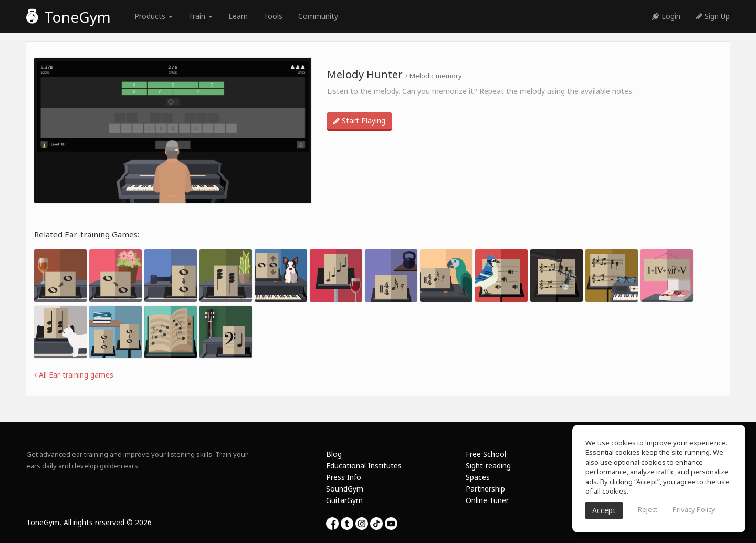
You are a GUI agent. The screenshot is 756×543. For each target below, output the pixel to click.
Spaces (478, 477)
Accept (604, 510)
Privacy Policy (694, 509)
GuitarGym (344, 500)
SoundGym (345, 489)
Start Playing (359, 121)
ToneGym (69, 17)
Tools (273, 16)
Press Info (344, 477)
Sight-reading (488, 466)
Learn (238, 16)
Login (666, 16)
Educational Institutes (364, 466)
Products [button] (154, 16)
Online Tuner (487, 500)
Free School (486, 454)
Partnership (485, 489)
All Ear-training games (74, 375)
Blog (334, 454)
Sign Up (713, 16)
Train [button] (201, 16)
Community (318, 16)
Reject (648, 509)
